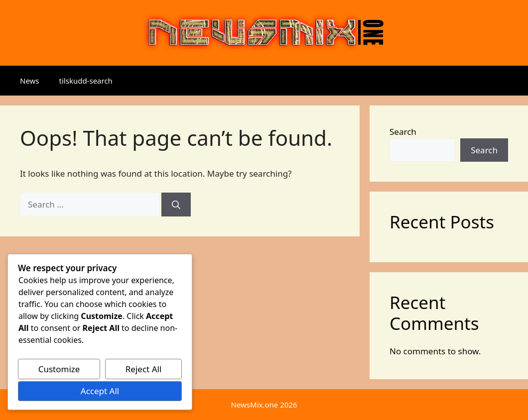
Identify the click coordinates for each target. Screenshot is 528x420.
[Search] (176, 205)
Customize (59, 369)
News (30, 81)
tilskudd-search (86, 81)
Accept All (100, 391)
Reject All (144, 369)
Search (403, 132)
